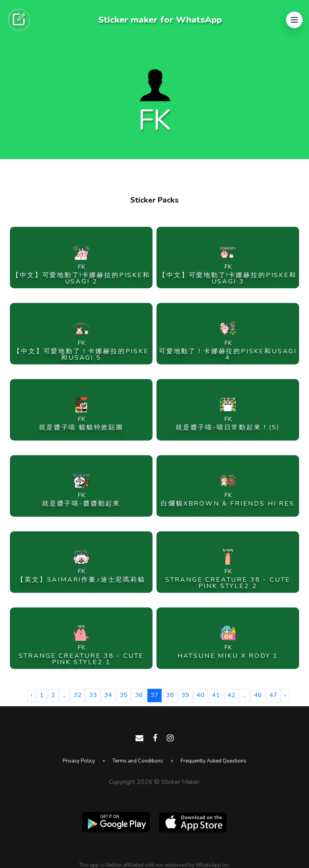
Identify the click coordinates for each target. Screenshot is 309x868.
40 (200, 695)
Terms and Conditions (138, 761)
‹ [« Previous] (31, 695)
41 (216, 695)
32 (78, 695)
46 (258, 695)
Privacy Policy (79, 761)
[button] (294, 20)
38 (170, 695)
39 (185, 695)
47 (273, 695)
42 (231, 695)
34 (108, 695)
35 (124, 695)
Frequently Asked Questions (214, 761)
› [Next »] (285, 695)
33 (93, 695)
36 (139, 695)
